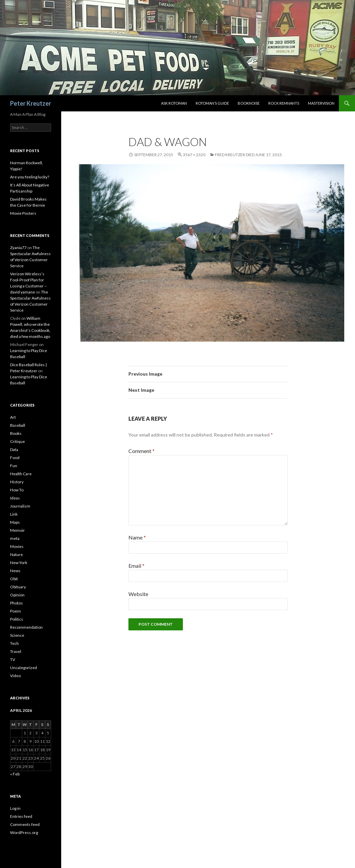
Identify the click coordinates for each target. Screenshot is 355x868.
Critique (17, 441)
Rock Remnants (284, 103)
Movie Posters (23, 213)
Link (14, 514)
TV (13, 659)
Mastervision (321, 103)
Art (13, 417)
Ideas (15, 498)
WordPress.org (24, 832)
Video (15, 676)
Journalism (20, 506)
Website (138, 594)
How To (17, 490)
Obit (14, 579)
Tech (14, 643)
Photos (16, 603)
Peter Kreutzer (31, 103)
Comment (142, 451)
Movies (17, 546)
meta (15, 538)
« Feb (15, 774)
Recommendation (26, 627)
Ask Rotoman (174, 103)
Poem (15, 611)
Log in (15, 808)
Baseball (18, 425)
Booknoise (249, 103)
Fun (14, 466)
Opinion (17, 595)
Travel (16, 651)
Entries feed (21, 816)
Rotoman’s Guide (212, 103)
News (15, 571)
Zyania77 (18, 248)
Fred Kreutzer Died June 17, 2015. (249, 155)
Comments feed (25, 824)
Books (16, 433)
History (17, 482)
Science (17, 635)
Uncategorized (24, 668)
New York (19, 563)
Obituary (18, 587)
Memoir (17, 530)
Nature (16, 554)
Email (136, 566)
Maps (15, 522)
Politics (17, 619)
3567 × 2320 (194, 155)
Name (137, 537)
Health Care (21, 474)
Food (15, 458)
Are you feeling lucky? (30, 177)
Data (14, 449)
